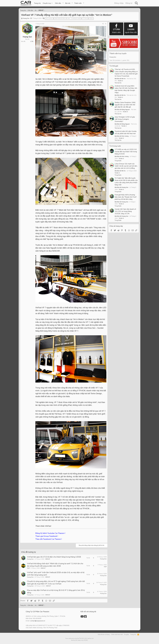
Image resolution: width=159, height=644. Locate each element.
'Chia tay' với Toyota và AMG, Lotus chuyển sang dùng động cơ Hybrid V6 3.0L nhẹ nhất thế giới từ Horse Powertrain (126, 73)
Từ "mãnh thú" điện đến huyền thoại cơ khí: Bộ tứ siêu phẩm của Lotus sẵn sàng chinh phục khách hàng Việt (126, 181)
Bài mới (68, 3)
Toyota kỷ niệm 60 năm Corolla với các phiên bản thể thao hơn (126, 132)
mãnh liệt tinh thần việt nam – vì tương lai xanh (67, 18)
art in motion (49, 18)
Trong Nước (118, 161)
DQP (28, 568)
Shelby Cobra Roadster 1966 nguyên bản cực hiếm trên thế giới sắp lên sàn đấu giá (125, 105)
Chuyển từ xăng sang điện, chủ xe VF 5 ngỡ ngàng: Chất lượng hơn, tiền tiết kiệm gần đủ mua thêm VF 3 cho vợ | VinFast (56, 583)
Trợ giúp (126, 634)
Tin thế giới (114, 66)
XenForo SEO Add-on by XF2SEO (79, 640)
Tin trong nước (115, 146)
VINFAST (48, 559)
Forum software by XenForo (80, 638)
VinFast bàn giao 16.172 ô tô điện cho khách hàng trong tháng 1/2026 (54, 557)
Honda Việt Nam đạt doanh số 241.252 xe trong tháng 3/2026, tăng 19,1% (125, 211)
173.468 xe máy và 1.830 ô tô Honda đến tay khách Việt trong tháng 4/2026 (126, 152)
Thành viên (78, 3)
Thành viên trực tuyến (118, 54)
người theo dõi (131, 29)
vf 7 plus (85, 18)
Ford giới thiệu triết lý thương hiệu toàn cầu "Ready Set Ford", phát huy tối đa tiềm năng (126, 197)
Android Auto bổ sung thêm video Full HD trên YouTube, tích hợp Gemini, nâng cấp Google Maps (126, 89)
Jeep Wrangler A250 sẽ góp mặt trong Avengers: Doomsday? (125, 119)
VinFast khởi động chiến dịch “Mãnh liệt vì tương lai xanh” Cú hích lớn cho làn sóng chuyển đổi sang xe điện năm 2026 (55, 565)
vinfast (91, 18)
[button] (48, 3)
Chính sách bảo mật (117, 634)
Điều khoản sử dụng (104, 634)
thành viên (116, 29)
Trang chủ (37, 3)
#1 (106, 24)
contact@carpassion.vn (38, 621)
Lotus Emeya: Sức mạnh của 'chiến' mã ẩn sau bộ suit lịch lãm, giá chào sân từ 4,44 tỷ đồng (126, 166)
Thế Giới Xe (118, 83)
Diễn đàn (58, 3)
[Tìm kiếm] (136, 3)
